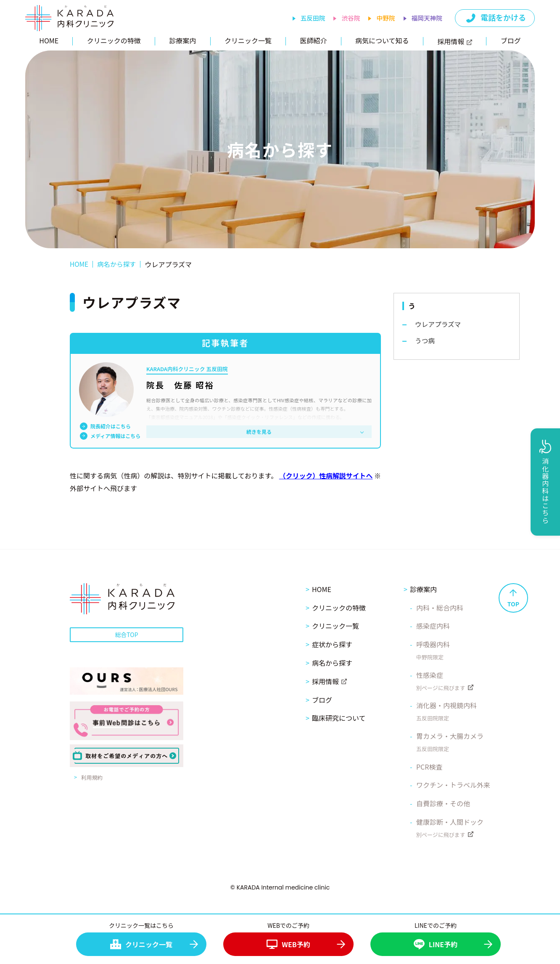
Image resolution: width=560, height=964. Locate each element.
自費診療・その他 (443, 803)
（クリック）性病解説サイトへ (333, 475)
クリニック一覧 (248, 40)
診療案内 (182, 40)
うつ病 (425, 341)
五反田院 (311, 18)
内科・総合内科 (440, 607)
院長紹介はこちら (111, 426)
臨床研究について (339, 718)
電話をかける (495, 18)
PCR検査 (429, 766)
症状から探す (332, 644)
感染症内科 (433, 626)
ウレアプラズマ (438, 324)
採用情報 (455, 41)
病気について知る (382, 40)
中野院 (385, 18)
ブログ (511, 40)
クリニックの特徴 (114, 40)
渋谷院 (350, 18)
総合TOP (126, 634)
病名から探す (332, 662)
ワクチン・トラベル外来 (453, 785)
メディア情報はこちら (115, 436)
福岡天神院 (427, 18)
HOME (49, 40)
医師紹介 (313, 40)
